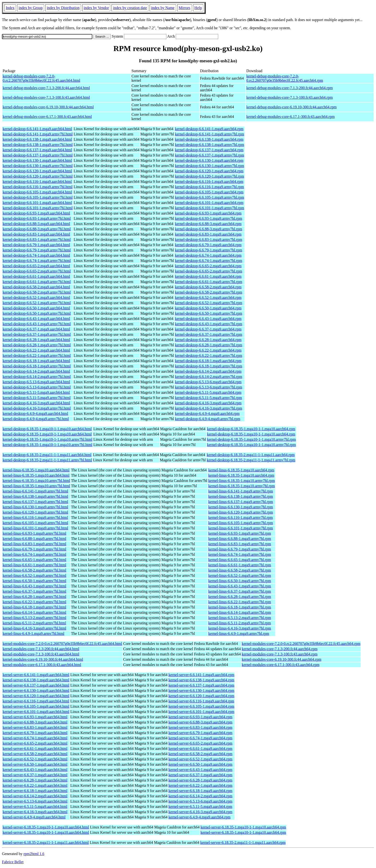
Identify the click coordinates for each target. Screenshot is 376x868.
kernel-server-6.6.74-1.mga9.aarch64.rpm (200, 738)
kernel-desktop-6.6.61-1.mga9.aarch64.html (36, 276)
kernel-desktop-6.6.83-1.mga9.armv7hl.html (37, 240)
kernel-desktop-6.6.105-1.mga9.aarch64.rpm (209, 192)
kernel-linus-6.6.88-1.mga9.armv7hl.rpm (240, 539)
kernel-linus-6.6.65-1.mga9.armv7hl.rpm (240, 560)
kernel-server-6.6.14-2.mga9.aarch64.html (35, 796)
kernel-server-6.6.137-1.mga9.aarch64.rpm (201, 685)
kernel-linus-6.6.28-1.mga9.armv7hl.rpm (240, 597)
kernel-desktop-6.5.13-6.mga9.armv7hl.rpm (208, 387)
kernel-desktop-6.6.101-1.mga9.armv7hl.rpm (209, 208)
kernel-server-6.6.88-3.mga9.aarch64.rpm (200, 722)
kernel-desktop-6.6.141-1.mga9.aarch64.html (37, 129)
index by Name (163, 8)
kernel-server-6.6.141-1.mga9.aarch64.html (36, 675)
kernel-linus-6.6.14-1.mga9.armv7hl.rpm (240, 612)
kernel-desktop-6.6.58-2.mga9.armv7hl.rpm (208, 292)
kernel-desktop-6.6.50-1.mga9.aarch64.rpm (208, 308)
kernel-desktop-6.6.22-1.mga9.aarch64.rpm (208, 350)
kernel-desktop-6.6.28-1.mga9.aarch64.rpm (208, 340)
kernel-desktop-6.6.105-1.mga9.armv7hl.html (38, 197)
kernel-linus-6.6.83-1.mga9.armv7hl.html (34, 544)
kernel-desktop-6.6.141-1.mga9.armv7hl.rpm (209, 134)
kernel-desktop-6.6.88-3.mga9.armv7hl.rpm (208, 229)
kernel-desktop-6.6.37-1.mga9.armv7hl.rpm (208, 334)
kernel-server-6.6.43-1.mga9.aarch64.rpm (200, 770)
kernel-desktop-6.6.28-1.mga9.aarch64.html (36, 340)
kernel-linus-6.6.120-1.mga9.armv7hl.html (35, 512)
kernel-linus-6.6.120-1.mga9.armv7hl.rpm (241, 512)
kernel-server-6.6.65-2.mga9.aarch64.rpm (200, 743)
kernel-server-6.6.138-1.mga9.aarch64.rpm (201, 680)
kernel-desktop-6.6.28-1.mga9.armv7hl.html (37, 345)
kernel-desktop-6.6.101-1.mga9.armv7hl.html (38, 208)
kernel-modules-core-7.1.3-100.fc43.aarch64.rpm (280, 654)
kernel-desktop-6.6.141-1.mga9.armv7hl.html (38, 134)
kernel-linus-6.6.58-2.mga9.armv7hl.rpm (240, 570)
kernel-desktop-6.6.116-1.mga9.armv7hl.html (38, 187)
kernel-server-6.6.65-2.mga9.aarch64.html (35, 743)
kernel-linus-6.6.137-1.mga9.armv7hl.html (35, 502)
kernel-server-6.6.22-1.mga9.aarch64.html (35, 785)
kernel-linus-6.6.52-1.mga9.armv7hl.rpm (240, 576)
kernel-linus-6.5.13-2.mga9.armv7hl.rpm (240, 618)
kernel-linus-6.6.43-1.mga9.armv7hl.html (34, 586)
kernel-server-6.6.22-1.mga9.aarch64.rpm (200, 785)
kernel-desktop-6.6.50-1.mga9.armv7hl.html (37, 313)
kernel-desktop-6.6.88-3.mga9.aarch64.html (36, 224)
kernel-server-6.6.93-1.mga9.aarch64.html (35, 717)
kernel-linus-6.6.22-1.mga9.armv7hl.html (34, 602)
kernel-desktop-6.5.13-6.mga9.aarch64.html (36, 382)
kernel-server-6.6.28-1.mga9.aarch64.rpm (200, 780)
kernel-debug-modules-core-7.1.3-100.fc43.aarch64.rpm (289, 97)
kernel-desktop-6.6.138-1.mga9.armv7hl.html (38, 145)
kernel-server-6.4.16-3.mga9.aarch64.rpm (200, 812)
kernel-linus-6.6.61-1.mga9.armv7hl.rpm (240, 565)
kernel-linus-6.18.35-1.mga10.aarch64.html (36, 470)
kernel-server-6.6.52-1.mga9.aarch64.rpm (200, 759)
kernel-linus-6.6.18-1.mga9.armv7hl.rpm (240, 607)
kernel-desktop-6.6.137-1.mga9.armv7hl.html (38, 155)
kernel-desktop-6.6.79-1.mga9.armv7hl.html (37, 250)
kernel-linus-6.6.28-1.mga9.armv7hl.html (34, 597)
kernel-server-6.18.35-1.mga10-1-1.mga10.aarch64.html (46, 827)
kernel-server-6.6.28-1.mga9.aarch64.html (35, 780)
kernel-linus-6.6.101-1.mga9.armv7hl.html (35, 528)
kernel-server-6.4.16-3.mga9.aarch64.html (35, 812)
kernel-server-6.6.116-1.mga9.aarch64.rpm (201, 701)
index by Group (30, 8)
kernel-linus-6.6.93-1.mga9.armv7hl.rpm (240, 533)
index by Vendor (96, 8)
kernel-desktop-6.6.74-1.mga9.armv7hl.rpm (208, 261)
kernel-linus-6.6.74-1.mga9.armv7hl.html (34, 554)
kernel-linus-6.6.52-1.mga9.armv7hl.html (34, 576)
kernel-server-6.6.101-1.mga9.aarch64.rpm (201, 712)
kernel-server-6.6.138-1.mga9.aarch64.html (36, 680)
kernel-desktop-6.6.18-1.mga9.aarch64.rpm (208, 361)
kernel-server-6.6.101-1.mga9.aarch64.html (36, 712)
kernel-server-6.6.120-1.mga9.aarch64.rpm (201, 696)
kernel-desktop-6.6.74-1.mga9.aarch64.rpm (208, 255)
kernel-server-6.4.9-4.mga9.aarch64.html (34, 817)
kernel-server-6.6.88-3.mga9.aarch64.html (35, 722)
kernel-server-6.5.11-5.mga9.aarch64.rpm (200, 807)
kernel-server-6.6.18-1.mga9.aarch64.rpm (200, 791)
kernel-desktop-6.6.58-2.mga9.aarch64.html (36, 287)
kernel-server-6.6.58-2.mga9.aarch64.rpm (200, 754)
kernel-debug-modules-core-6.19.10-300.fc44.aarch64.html (48, 107)
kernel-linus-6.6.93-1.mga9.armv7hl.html (34, 533)
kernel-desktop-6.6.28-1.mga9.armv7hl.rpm (208, 345)
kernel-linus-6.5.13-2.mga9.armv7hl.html (34, 618)
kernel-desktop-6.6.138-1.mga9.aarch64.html (37, 139)
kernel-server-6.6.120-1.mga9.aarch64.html (36, 696)
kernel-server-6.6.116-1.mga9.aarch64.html (36, 701)
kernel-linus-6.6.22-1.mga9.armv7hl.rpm (240, 602)
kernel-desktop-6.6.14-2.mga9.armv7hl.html (37, 377)
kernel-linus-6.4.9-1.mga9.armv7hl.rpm (239, 634)
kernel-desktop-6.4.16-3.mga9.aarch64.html (36, 403)
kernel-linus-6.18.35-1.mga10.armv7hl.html (36, 481)
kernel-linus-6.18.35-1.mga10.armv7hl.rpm (242, 481)
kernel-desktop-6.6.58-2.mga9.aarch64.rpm (208, 287)
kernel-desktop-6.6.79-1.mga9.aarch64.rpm (208, 245)
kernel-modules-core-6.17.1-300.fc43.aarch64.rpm (281, 665)
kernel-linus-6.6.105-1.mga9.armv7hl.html (35, 523)
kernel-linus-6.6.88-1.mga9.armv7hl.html (34, 539)
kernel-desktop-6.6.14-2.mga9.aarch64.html (36, 371)
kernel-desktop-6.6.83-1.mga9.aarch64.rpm (208, 234)
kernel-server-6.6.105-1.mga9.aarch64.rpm (201, 706)
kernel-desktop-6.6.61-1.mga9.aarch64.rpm (208, 276)
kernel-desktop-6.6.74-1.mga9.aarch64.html (36, 255)
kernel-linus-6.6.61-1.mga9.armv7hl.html (34, 565)
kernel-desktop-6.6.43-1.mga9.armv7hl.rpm (208, 324)
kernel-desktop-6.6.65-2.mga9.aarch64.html (36, 266)
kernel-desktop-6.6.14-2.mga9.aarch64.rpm (208, 371)
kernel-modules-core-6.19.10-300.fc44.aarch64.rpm (282, 659)
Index (10, 8)
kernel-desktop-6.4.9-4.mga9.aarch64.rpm (207, 414)
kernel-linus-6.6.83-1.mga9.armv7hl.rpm (240, 544)
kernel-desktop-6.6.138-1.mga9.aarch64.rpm (209, 139)
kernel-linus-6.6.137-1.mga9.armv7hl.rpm (241, 502)
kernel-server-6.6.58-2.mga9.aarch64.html (35, 754)
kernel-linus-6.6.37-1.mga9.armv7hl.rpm (240, 591)
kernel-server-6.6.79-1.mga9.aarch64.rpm (200, 733)
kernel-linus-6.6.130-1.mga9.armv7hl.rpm (241, 507)
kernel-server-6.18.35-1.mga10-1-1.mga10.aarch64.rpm (243, 827)
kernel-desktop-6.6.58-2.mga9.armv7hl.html (37, 292)
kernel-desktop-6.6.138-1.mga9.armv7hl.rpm (209, 145)
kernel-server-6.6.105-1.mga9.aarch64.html (36, 706)
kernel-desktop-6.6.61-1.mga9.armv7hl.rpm (208, 282)
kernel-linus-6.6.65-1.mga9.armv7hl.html (34, 560)
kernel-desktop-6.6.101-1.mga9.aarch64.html (37, 203)
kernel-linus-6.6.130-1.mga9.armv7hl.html (35, 507)
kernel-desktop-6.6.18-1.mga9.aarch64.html (36, 361)
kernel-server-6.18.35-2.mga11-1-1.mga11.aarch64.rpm (243, 842)
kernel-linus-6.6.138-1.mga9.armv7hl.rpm (241, 496)
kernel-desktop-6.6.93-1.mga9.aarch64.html (36, 213)
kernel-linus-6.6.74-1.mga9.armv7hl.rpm (240, 554)
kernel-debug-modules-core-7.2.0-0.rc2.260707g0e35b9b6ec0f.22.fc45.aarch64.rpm (285, 78)
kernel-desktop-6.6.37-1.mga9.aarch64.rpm (208, 329)
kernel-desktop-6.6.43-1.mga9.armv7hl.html (37, 324)
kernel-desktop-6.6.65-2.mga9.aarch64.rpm (208, 266)
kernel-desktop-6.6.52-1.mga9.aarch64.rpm (208, 298)
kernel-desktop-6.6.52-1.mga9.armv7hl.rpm (208, 303)
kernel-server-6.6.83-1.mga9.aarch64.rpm (200, 727)
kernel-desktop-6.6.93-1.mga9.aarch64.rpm (208, 213)
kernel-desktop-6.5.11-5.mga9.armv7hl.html (37, 398)
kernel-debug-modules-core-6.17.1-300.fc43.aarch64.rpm (290, 117)
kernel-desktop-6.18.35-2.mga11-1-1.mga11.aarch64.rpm (251, 455)
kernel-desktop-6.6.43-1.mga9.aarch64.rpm (208, 319)
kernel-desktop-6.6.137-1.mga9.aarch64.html (37, 150)
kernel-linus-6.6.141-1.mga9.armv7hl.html (35, 491)
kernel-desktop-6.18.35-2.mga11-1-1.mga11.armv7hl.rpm (251, 460)
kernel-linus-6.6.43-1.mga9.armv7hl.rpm (240, 586)
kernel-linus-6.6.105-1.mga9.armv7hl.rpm (241, 523)
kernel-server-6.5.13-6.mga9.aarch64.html (35, 801)
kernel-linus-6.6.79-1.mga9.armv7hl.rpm (240, 549)
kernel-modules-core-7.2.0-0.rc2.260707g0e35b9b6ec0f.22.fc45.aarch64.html (62, 644)
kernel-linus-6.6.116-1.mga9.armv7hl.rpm (241, 518)
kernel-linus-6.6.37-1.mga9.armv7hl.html (34, 591)
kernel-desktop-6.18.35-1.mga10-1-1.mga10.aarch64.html (47, 429)
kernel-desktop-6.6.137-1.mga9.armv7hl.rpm (209, 155)
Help (198, 8)
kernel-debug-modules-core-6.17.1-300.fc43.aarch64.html (47, 117)
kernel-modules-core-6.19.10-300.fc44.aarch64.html (43, 659)
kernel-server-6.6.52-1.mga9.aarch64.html (35, 759)
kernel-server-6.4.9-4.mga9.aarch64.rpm (199, 817)
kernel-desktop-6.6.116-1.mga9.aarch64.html (37, 182)
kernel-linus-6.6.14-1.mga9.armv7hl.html (34, 612)
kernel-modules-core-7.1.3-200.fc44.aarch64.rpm (280, 649)
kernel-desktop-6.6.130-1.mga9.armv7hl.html (38, 166)
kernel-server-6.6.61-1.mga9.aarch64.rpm (200, 749)
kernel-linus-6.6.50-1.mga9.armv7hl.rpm (240, 581)
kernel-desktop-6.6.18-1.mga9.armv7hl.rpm (208, 366)
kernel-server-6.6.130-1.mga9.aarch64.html (36, 691)
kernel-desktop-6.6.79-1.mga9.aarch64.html (36, 245)
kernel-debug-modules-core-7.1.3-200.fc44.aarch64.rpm (289, 88)
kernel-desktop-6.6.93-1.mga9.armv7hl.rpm (208, 218)
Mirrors (185, 8)
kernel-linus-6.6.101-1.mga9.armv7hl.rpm (241, 528)
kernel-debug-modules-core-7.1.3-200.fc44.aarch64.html (46, 88)
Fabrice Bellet (13, 862)
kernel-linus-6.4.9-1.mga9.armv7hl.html (33, 634)
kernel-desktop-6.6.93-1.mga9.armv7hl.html (37, 218)
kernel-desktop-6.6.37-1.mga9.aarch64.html (36, 329)
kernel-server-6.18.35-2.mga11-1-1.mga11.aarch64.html (46, 842)
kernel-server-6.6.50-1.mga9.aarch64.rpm (200, 764)
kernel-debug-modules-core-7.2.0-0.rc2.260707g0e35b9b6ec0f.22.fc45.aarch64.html (41, 78)
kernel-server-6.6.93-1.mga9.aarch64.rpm (200, 717)
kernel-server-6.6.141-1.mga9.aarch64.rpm (201, 675)
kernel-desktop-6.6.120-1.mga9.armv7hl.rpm (209, 176)
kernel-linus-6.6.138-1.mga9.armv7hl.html (35, 496)
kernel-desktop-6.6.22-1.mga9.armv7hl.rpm (208, 356)
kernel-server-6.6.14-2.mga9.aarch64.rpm (200, 796)
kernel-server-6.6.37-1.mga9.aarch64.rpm (200, 775)
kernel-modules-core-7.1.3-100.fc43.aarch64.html (41, 654)
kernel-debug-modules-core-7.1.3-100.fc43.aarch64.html (46, 97)
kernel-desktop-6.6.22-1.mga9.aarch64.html (36, 350)
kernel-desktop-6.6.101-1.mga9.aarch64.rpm (209, 203)
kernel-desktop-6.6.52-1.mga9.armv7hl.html (37, 303)
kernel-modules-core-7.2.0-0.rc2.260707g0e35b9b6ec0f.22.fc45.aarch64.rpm (301, 644)
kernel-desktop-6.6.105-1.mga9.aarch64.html (37, 192)
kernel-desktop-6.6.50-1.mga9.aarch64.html (36, 308)
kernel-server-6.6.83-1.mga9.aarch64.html (35, 727)
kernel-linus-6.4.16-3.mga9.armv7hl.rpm (240, 628)
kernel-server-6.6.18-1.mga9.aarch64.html (35, 791)
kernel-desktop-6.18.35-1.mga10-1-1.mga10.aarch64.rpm (251, 429)
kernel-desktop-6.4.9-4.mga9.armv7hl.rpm (207, 419)
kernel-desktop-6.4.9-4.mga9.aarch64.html (35, 414)
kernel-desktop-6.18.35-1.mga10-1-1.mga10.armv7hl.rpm (251, 439)
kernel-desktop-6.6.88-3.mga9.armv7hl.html (37, 229)
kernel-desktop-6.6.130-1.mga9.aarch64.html (37, 160)
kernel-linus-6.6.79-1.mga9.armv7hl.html (34, 549)
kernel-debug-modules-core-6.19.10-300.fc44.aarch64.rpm (291, 107)
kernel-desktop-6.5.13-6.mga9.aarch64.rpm (208, 382)
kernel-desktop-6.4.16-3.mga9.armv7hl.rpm (208, 408)
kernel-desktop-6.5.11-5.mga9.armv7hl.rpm (208, 398)
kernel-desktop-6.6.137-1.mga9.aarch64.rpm (209, 150)
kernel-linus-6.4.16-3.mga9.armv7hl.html (34, 628)
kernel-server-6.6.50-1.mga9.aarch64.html (35, 764)
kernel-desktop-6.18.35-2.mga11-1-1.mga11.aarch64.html (47, 455)
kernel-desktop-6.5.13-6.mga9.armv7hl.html (37, 387)
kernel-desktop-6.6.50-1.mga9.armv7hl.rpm (208, 313)
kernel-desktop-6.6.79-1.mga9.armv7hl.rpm (208, 250)
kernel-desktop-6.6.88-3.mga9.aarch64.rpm (208, 224)
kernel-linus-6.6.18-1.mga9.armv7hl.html (34, 607)
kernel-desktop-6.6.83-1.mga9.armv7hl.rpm (208, 240)
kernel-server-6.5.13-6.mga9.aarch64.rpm (200, 801)
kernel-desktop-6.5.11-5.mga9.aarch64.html (36, 392)
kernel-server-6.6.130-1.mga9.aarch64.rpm (201, 691)
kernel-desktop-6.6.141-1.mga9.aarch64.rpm (209, 129)
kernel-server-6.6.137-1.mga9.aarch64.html (36, 685)
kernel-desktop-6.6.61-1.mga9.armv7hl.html (37, 282)
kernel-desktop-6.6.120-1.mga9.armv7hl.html (38, 176)
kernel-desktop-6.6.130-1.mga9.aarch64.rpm (209, 160)
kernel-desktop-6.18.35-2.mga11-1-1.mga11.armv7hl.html (47, 460)
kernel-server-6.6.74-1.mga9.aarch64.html (35, 738)
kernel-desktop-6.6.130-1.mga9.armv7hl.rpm (209, 166)
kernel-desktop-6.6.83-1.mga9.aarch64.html (36, 234)
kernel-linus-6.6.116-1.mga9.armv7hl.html (35, 518)
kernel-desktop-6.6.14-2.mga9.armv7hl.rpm (208, 377)
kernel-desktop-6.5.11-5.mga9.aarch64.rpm (208, 392)
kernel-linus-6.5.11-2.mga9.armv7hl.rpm (240, 623)
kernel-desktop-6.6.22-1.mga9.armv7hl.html (37, 356)
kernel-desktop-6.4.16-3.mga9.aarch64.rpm (208, 403)
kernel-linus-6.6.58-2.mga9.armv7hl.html (34, 570)
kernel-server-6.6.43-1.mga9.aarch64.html (35, 770)
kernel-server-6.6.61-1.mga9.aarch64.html (35, 749)
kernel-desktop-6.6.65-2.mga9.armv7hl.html (37, 271)
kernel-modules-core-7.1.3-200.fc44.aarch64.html (41, 649)
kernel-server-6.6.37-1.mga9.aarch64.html (35, 775)
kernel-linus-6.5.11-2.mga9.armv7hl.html (34, 623)
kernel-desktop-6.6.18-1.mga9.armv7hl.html (37, 366)
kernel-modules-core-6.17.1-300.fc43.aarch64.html (42, 665)
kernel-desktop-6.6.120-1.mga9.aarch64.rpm (209, 171)
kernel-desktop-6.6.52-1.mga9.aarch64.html (36, 298)
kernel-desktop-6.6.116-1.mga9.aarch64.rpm (209, 182)
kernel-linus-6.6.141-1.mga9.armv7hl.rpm (241, 491)
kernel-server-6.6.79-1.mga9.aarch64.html (35, 733)
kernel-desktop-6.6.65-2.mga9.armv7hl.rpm (208, 271)
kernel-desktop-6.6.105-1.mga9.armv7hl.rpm (209, 197)
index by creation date (130, 8)
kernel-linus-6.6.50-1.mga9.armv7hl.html (34, 581)
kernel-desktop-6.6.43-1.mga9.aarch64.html (36, 319)
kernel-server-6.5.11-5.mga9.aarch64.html (35, 807)
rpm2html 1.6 (34, 854)
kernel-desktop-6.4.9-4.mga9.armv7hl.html (36, 419)
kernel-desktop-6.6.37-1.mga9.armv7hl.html (37, 334)
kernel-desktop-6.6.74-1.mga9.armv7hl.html (37, 261)
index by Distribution (63, 8)
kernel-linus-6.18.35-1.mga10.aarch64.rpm (241, 470)
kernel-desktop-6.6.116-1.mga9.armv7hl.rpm (209, 187)
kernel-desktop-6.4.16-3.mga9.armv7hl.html (37, 408)
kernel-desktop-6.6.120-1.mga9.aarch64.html (37, 171)
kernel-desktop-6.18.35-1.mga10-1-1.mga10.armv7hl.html (47, 439)
